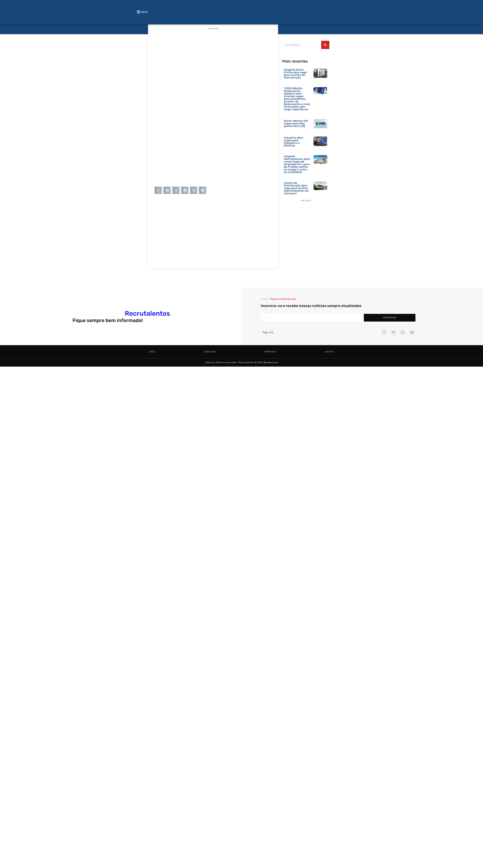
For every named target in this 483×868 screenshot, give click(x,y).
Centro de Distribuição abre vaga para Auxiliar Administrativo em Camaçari (296, 188)
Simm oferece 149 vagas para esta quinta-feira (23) (296, 123)
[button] (158, 190)
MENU (145, 12)
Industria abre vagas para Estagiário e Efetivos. (293, 142)
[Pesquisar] (325, 45)
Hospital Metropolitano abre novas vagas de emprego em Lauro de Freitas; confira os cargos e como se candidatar (297, 164)
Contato (329, 352)
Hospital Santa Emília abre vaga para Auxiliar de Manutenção (295, 74)
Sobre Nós (210, 352)
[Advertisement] (232, 56)
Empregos (270, 352)
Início (152, 352)
